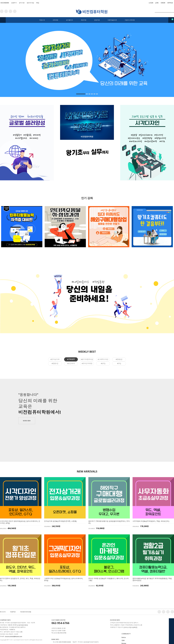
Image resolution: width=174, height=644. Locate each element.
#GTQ (103, 363)
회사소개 (3, 612)
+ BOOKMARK (4, 3)
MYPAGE (170, 3)
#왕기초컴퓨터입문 (87, 360)
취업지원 (84, 20)
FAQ (38, 3)
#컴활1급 (55, 363)
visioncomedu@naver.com (14, 637)
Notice (124, 637)
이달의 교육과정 (130, 20)
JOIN (157, 3)
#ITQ (119, 363)
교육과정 (55, 20)
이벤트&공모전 (112, 20)
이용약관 (13, 612)
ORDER (163, 3)
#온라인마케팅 (87, 363)
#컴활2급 (119, 359)
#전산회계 (71, 363)
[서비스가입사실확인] (130, 627)
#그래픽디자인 (103, 359)
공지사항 (22, 3)
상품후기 (14, 3)
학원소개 (42, 20)
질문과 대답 (30, 3)
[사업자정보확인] (22, 625)
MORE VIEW (27, 421)
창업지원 (97, 20)
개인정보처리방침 (26, 612)
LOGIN (151, 3)
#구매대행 (71, 359)
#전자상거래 (55, 359)
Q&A (123, 640)
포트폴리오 (69, 20)
